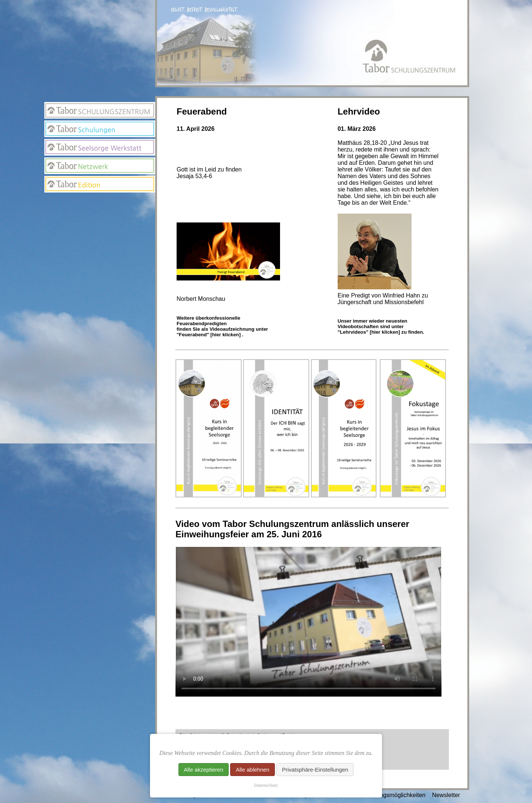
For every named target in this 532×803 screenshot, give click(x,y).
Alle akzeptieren (204, 770)
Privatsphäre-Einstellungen (315, 770)
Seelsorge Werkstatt (100, 147)
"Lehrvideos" (353, 332)
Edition (100, 184)
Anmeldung (100, 202)
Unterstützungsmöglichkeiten (387, 795)
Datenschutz (266, 785)
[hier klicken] (225, 335)
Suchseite (100, 231)
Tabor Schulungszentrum (100, 110)
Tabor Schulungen (100, 129)
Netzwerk (100, 166)
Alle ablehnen (253, 770)
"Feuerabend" (193, 335)
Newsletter (100, 217)
